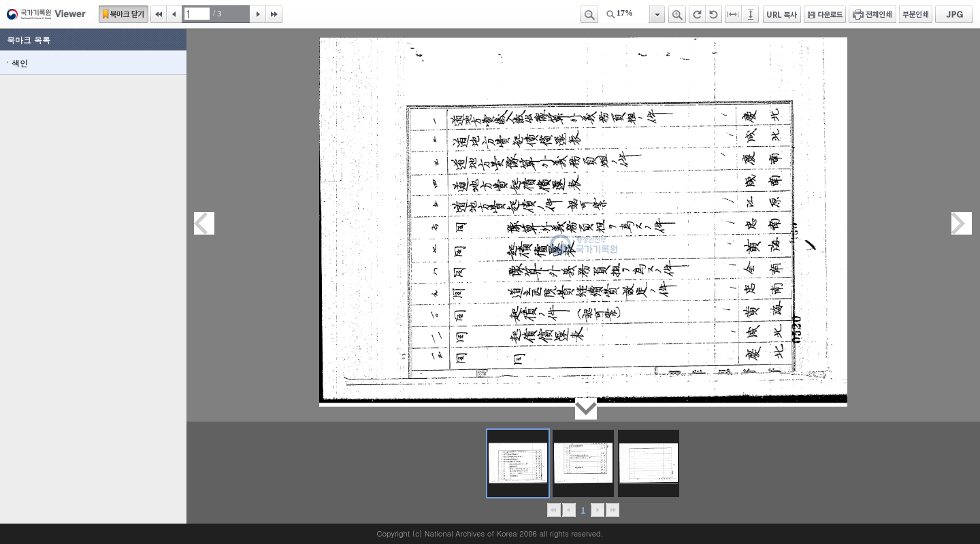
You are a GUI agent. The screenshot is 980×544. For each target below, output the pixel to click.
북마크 (124, 14)
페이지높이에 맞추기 (751, 14)
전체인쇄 (872, 14)
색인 (20, 63)
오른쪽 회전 (697, 14)
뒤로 (597, 510)
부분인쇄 (916, 14)
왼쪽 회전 (714, 14)
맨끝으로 (612, 510)
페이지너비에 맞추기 (734, 14)
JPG (954, 14)
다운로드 (825, 14)
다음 (258, 14)
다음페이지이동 (962, 223)
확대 (677, 14)
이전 (174, 14)
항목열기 (656, 14)
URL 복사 (782, 14)
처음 (159, 14)
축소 (589, 14)
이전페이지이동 (204, 223)
